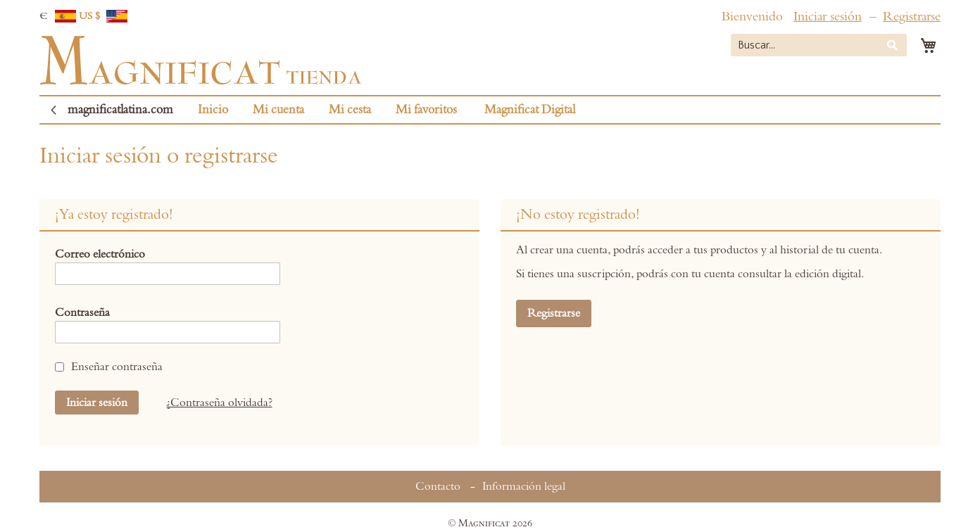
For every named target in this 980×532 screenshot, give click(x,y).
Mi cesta (350, 110)
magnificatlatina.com (120, 110)
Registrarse (912, 17)
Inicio (213, 110)
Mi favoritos (426, 110)
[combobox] (819, 45)
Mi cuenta (278, 110)
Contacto (438, 486)
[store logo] (201, 61)
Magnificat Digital (530, 110)
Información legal (524, 486)
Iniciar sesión (828, 17)
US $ (103, 16)
